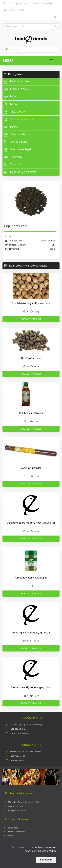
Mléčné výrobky (17, 82)
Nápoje (11, 104)
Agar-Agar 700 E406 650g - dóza (31, 633)
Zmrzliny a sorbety (18, 119)
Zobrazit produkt (31, 319)
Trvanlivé (12, 165)
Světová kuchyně (18, 150)
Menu (8, 61)
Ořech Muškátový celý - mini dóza (31, 303)
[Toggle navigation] (51, 61)
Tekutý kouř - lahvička (31, 413)
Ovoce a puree (16, 142)
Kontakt (9, 836)
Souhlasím (46, 860)
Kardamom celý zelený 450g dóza (31, 687)
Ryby (10, 97)
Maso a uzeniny (16, 89)
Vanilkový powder (31, 468)
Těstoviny (13, 157)
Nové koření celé (31, 358)
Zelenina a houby (17, 134)
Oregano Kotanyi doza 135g (31, 578)
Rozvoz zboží (11, 828)
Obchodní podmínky (14, 832)
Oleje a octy (14, 112)
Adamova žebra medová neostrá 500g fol (31, 523)
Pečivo (11, 127)
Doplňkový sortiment (20, 172)
